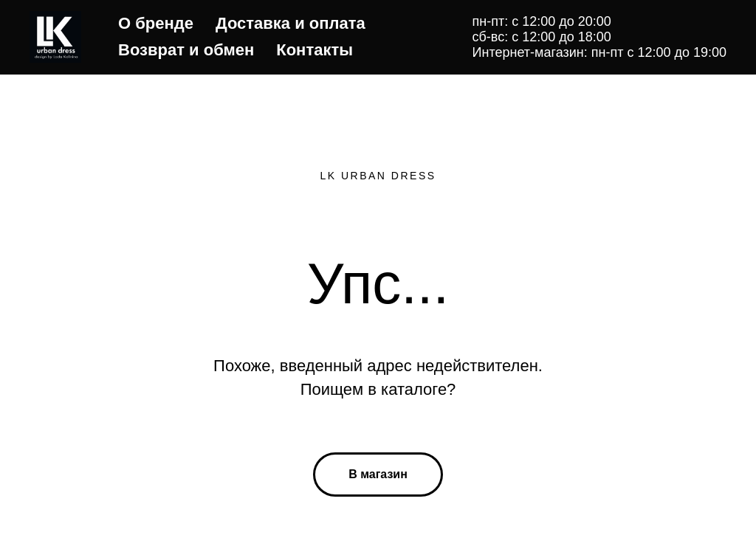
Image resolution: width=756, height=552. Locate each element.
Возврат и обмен (186, 50)
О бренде (156, 23)
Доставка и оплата (291, 23)
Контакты (315, 50)
